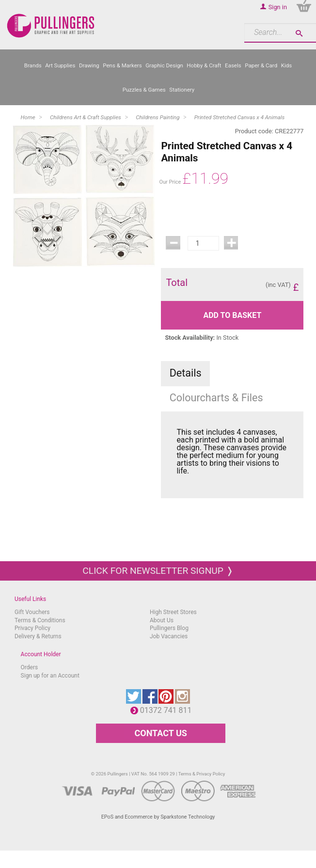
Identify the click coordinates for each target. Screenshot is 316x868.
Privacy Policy (32, 628)
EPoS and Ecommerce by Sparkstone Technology (158, 817)
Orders (30, 667)
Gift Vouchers (32, 612)
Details (186, 373)
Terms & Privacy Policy (202, 774)
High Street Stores (173, 612)
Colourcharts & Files (216, 398)
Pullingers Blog (169, 628)
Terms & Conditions (40, 620)
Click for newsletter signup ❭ (158, 571)
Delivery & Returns (38, 636)
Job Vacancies (169, 636)
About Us (162, 620)
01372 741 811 (168, 710)
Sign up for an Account (50, 676)
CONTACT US (160, 733)
